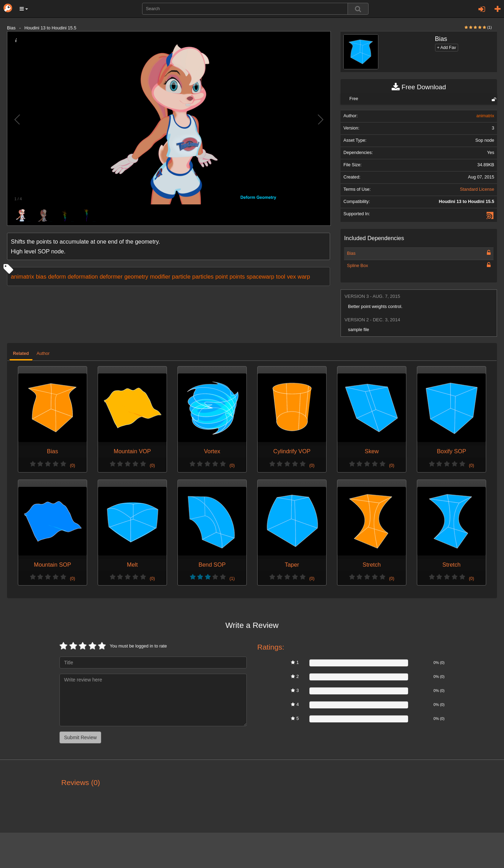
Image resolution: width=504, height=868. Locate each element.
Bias (351, 253)
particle (181, 276)
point (221, 276)
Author (43, 353)
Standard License (477, 189)
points (237, 276)
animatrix (22, 276)
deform (57, 276)
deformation (83, 276)
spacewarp (260, 276)
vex (291, 276)
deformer (111, 276)
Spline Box (357, 266)
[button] (24, 9)
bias (41, 276)
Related (21, 353)
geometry (136, 276)
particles (203, 276)
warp (304, 276)
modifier (160, 276)
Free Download (419, 87)
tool (281, 276)
